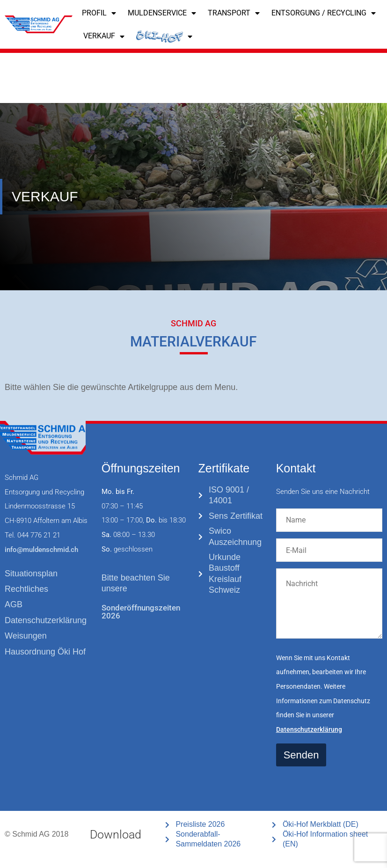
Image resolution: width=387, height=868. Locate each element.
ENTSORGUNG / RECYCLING (324, 13)
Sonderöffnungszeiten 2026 (141, 612)
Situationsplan (31, 574)
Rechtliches (26, 589)
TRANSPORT (234, 13)
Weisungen (26, 636)
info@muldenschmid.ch (41, 550)
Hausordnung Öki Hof (45, 652)
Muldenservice (162, 13)
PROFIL (99, 13)
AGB (14, 604)
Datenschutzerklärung (46, 620)
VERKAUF (104, 37)
